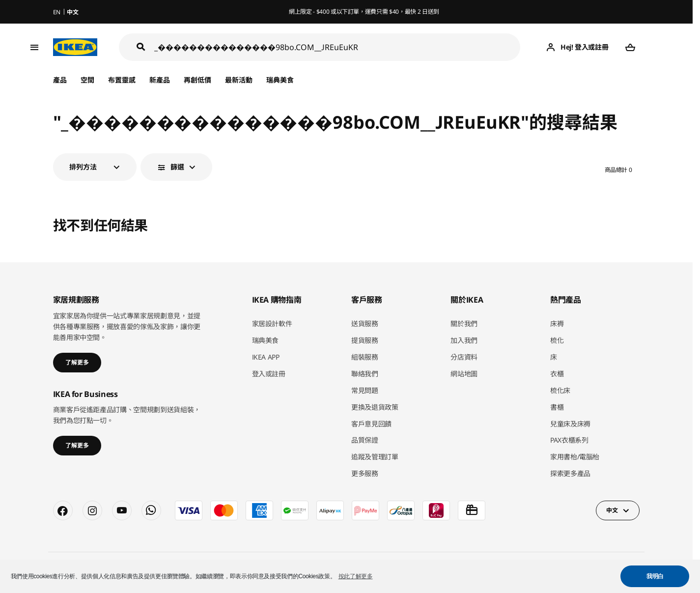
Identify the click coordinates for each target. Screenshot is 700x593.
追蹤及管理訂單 (375, 457)
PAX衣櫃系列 (569, 440)
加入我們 (464, 340)
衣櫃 (557, 374)
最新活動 (239, 80)
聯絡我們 (365, 374)
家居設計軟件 (272, 324)
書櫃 (557, 407)
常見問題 (365, 390)
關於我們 (464, 324)
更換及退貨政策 (375, 407)
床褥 (557, 324)
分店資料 (464, 357)
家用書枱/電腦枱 (575, 457)
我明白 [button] (655, 576)
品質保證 (365, 440)
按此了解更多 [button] (356, 576)
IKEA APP (266, 357)
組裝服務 (365, 357)
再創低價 (197, 80)
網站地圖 (464, 374)
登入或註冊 (269, 374)
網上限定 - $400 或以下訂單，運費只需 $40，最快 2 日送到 (364, 12)
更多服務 (365, 473)
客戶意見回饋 (371, 424)
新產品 (160, 80)
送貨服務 (365, 324)
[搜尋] (337, 47)
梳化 (557, 340)
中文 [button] (612, 510)
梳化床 (560, 390)
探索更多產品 (570, 473)
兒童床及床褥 (570, 424)
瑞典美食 (280, 80)
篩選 (177, 167)
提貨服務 (365, 340)
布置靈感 (122, 80)
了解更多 (77, 362)
